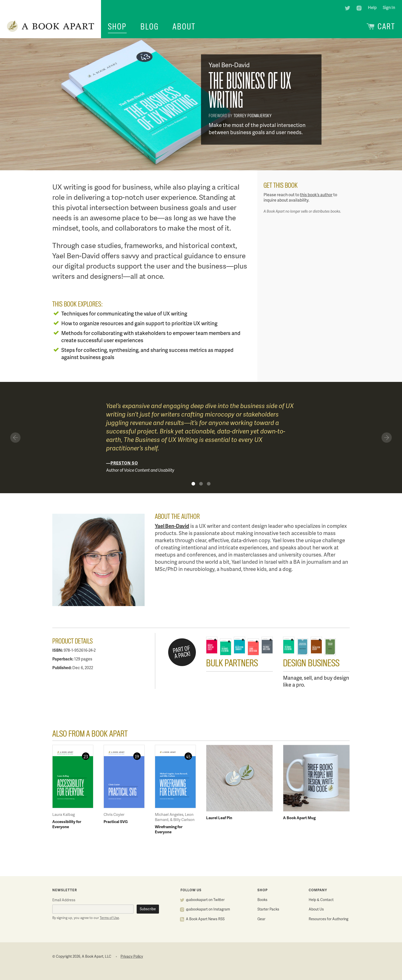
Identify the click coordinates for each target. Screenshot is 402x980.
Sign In (389, 8)
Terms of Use (109, 918)
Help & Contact (321, 900)
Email (64, 900)
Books (262, 900)
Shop (117, 27)
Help (372, 8)
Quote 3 (209, 484)
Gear (261, 919)
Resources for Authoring (329, 919)
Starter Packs (268, 910)
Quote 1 (193, 484)
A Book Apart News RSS (205, 919)
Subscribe (148, 909)
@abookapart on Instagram (208, 910)
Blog (150, 27)
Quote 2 (201, 484)
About (184, 27)
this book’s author (316, 195)
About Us (316, 910)
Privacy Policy (132, 957)
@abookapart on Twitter (205, 900)
